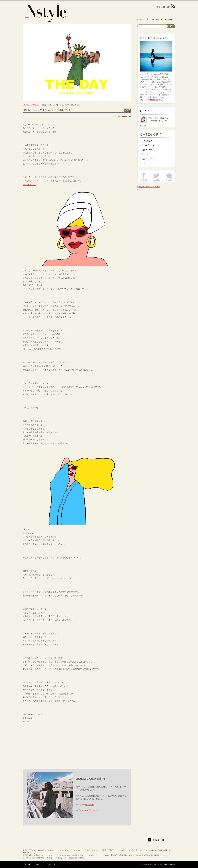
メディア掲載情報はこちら (151, 100)
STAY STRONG (29, 185)
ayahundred (89, 805)
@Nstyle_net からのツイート (149, 187)
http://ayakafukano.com (89, 810)
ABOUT (39, 864)
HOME (26, 105)
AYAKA (34, 105)
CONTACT (53, 864)
